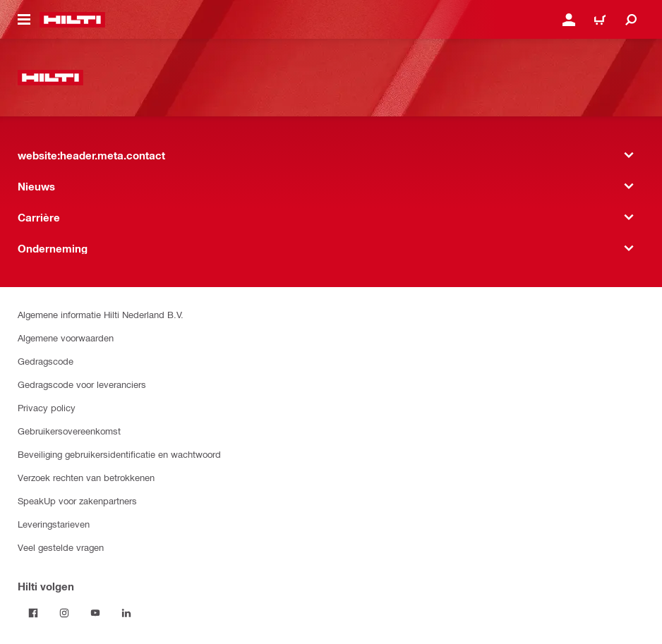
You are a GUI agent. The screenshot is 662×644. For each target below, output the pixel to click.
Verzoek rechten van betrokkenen (86, 477)
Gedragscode (46, 361)
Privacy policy (47, 407)
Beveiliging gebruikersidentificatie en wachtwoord (119, 454)
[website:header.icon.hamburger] (24, 20)
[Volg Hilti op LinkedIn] (126, 613)
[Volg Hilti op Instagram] (64, 613)
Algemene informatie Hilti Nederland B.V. (101, 314)
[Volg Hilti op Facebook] (33, 613)
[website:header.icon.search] (631, 20)
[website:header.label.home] (72, 20)
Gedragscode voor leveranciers (82, 384)
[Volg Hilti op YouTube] (95, 613)
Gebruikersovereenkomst (69, 431)
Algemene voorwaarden (66, 338)
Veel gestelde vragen (61, 547)
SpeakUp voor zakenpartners (77, 500)
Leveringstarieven (54, 524)
